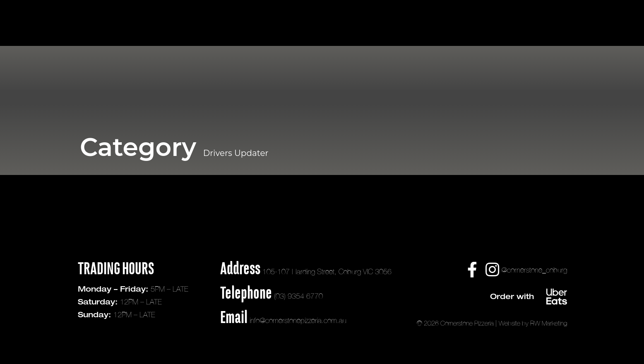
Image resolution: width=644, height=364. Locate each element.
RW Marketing (549, 323)
